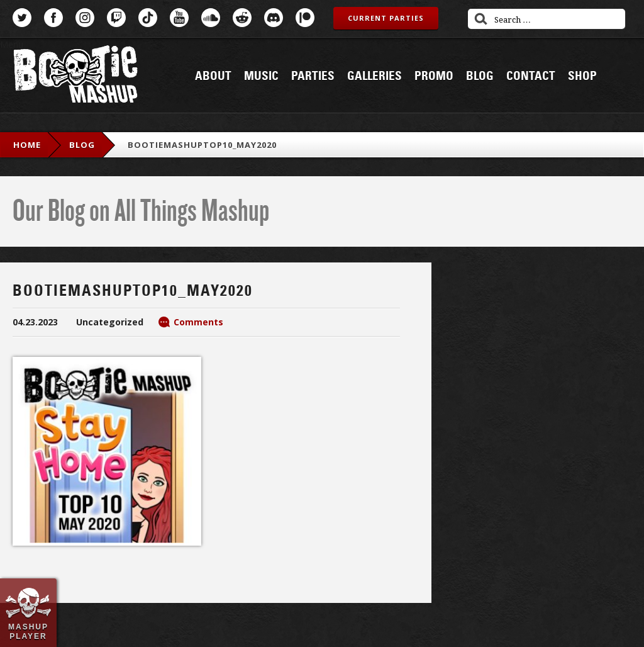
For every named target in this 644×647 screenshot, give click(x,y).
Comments (198, 322)
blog (82, 145)
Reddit (242, 18)
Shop (582, 76)
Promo (434, 76)
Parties (313, 76)
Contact (531, 76)
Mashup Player (28, 631)
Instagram (85, 18)
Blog (480, 76)
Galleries (375, 76)
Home (27, 145)
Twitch (116, 18)
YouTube (179, 18)
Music (261, 76)
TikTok (148, 18)
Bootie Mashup (75, 76)
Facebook (53, 18)
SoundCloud (211, 18)
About (213, 76)
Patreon (305, 18)
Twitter (22, 18)
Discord (274, 18)
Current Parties (386, 18)
